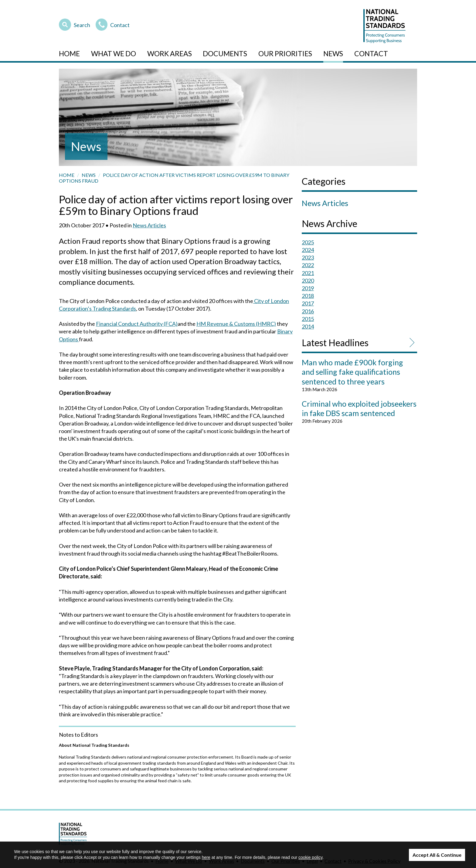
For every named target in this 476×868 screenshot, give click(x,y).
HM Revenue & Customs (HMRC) (236, 324)
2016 (308, 311)
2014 (308, 326)
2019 (308, 288)
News (333, 53)
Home (69, 53)
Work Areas (170, 53)
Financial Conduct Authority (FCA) (137, 324)
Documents (225, 53)
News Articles (149, 225)
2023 (308, 257)
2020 (308, 281)
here (206, 857)
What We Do (114, 53)
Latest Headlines (335, 343)
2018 (308, 296)
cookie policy (310, 857)
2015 (308, 319)
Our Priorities (285, 53)
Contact (113, 24)
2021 (308, 273)
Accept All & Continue (437, 855)
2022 (308, 265)
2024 (308, 250)
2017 (308, 303)
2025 (308, 242)
